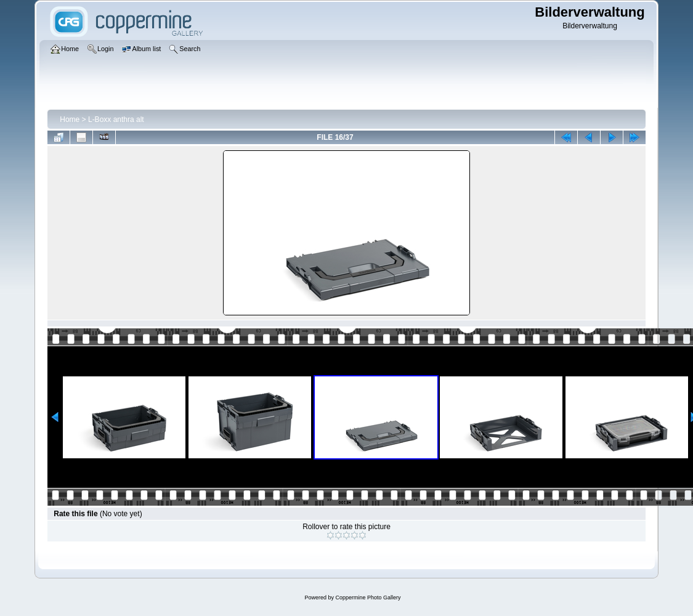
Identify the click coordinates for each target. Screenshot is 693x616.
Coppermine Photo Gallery (368, 598)
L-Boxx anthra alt (116, 120)
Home (70, 120)
